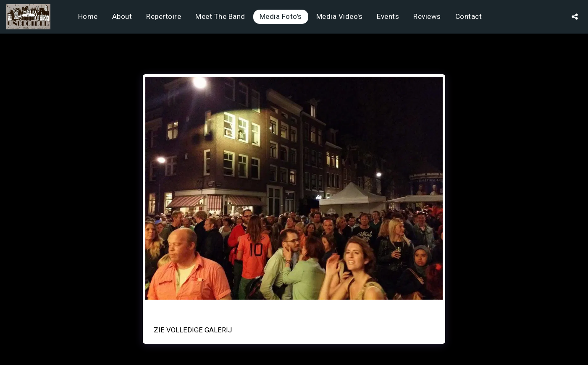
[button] (575, 17)
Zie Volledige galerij (193, 330)
